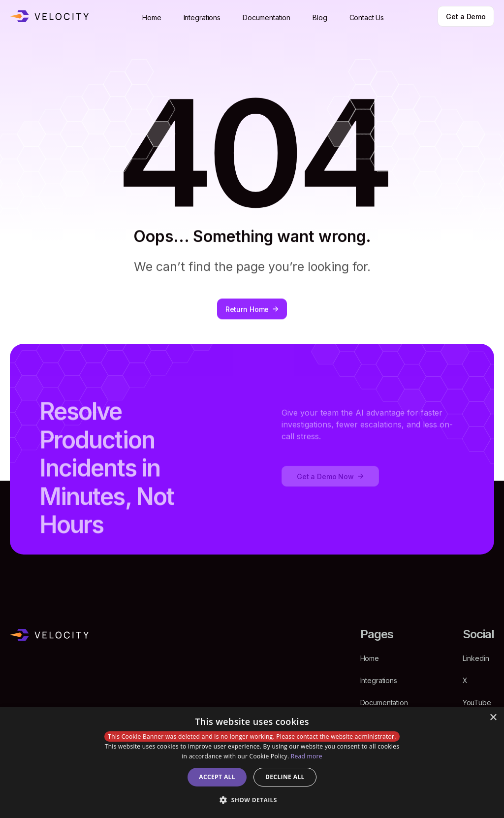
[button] (252, 800)
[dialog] (252, 763)
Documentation (267, 17)
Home (152, 17)
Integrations (202, 17)
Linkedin (476, 658)
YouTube (477, 703)
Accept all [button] (217, 777)
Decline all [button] (285, 777)
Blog (320, 17)
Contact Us (367, 17)
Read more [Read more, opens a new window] (307, 756)
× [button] (493, 718)
